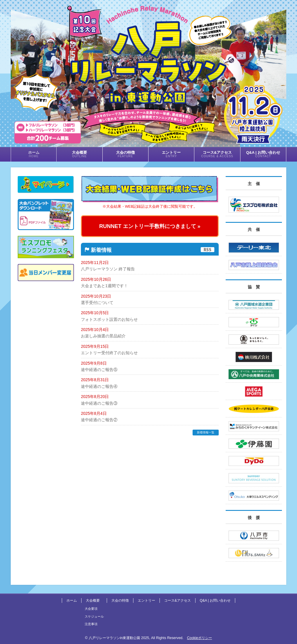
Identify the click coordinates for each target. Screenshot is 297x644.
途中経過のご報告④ (99, 386)
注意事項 (91, 624)
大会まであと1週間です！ (104, 286)
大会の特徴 (120, 600)
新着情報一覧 (206, 432)
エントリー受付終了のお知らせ (109, 353)
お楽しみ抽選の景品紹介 (103, 336)
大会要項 (91, 609)
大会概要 (93, 600)
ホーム (72, 600)
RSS (208, 250)
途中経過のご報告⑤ (99, 370)
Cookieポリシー (200, 638)
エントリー (146, 600)
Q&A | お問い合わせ (215, 600)
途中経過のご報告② (99, 420)
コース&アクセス (178, 600)
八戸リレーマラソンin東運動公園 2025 (119, 638)
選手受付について (97, 303)
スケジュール (94, 616)
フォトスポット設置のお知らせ (109, 319)
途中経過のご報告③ (99, 403)
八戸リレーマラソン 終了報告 (108, 269)
